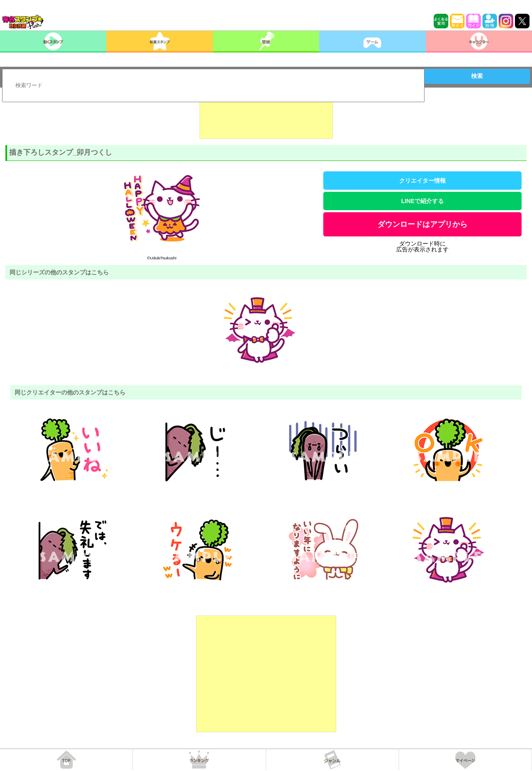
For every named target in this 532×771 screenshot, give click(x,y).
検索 (477, 76)
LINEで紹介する (422, 201)
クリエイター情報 (422, 181)
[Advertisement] (266, 118)
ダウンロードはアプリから (422, 224)
